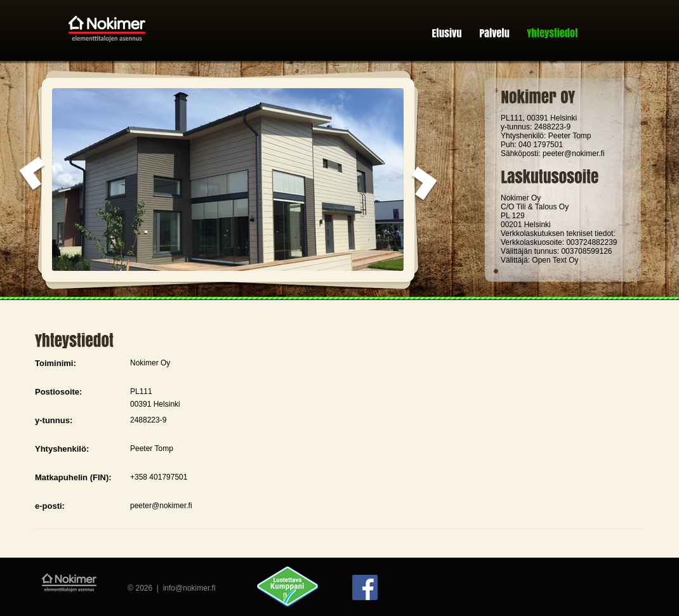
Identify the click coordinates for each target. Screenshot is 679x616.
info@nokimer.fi (189, 588)
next (424, 185)
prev (33, 174)
